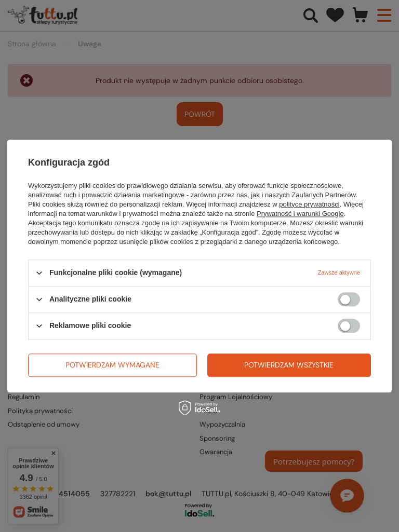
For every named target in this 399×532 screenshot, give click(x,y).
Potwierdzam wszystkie (289, 365)
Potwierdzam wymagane (112, 365)
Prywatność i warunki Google (300, 214)
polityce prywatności (309, 204)
